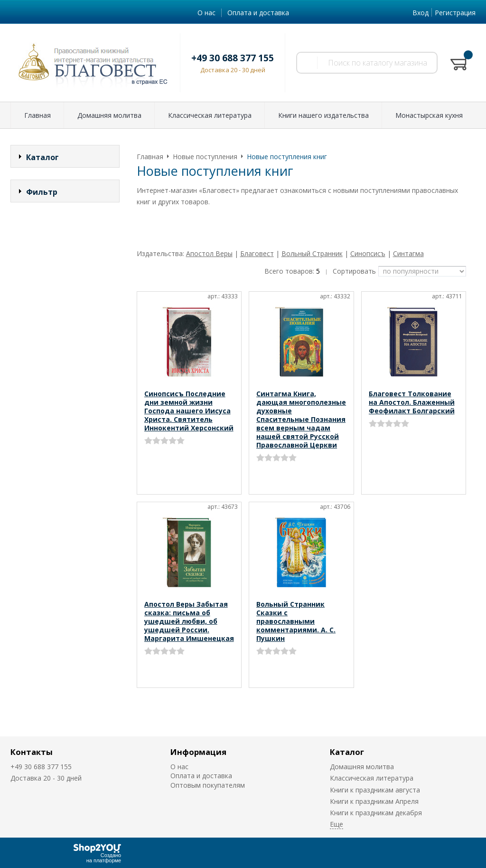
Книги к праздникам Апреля (374, 801)
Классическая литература (210, 115)
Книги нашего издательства (323, 115)
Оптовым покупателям (208, 785)
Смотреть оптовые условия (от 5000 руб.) (211, 222)
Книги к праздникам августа (375, 790)
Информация (198, 752)
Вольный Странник (312, 253)
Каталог (347, 752)
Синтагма (408, 253)
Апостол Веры (209, 253)
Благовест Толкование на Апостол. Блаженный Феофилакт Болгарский (412, 402)
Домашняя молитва (109, 115)
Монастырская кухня (429, 115)
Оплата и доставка (258, 13)
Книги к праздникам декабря (376, 813)
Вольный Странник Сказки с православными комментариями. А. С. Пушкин (296, 621)
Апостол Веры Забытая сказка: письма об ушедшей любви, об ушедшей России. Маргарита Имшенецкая (189, 621)
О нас (206, 13)
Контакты (32, 752)
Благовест (257, 253)
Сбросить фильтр (65, 347)
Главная (37, 115)
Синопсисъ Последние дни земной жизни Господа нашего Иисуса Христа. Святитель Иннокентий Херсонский (189, 411)
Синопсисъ (368, 253)
